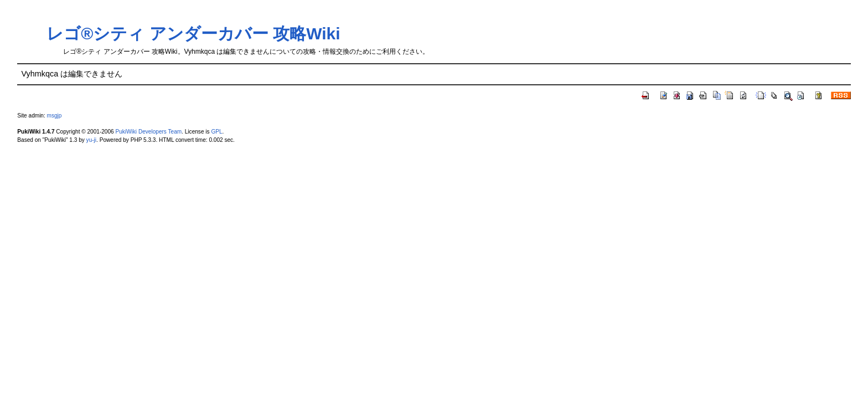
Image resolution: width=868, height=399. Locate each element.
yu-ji (91, 140)
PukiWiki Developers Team (148, 132)
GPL (216, 132)
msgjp (55, 116)
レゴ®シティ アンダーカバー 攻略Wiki (193, 34)
